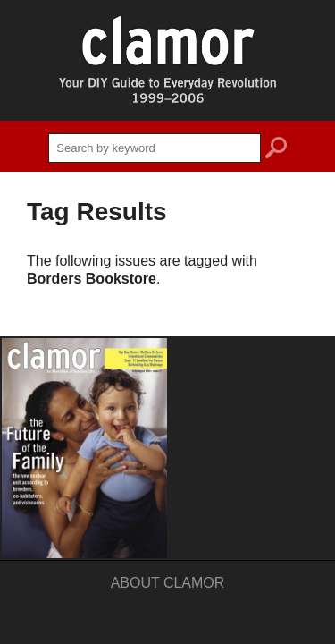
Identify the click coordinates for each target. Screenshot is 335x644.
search (276, 150)
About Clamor (168, 583)
